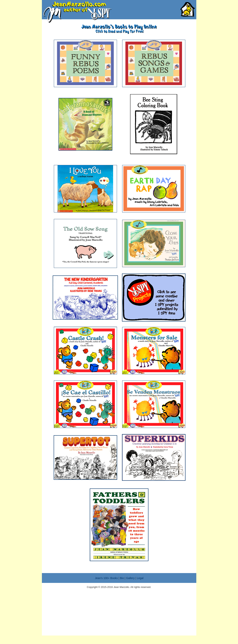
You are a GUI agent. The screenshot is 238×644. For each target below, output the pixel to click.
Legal (140, 578)
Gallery (130, 578)
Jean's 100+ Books (106, 578)
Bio (122, 578)
